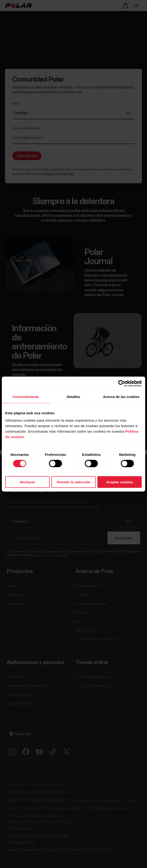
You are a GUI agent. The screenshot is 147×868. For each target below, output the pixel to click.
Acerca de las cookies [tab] (121, 397)
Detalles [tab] (73, 397)
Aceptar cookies (120, 482)
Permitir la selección (73, 482)
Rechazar (27, 482)
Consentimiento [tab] (26, 397)
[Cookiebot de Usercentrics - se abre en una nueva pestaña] (122, 384)
